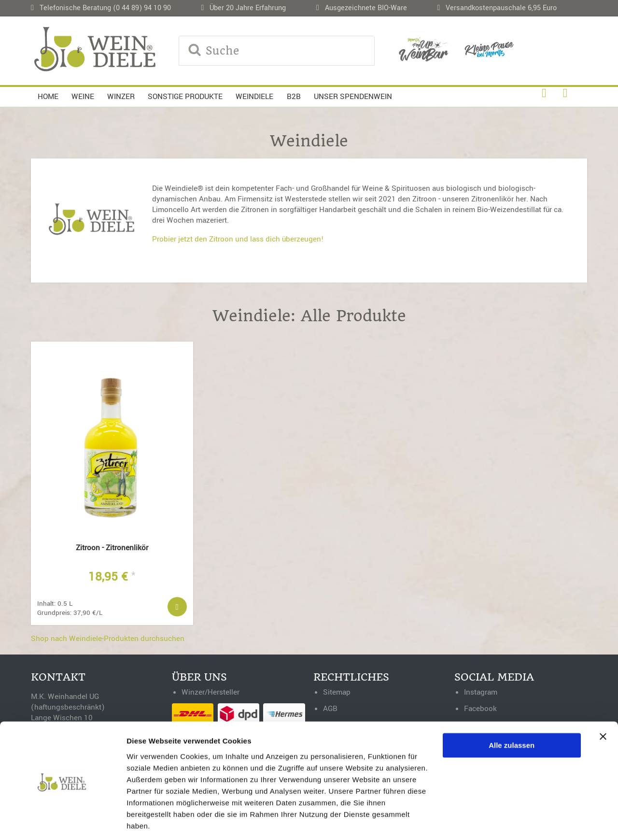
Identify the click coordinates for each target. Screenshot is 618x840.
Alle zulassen (512, 714)
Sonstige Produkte (185, 97)
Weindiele (254, 97)
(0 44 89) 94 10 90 (142, 8)
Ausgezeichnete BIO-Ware (366, 8)
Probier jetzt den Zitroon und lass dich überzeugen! (238, 239)
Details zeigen (151, 821)
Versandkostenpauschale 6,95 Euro (501, 8)
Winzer (121, 97)
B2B (294, 97)
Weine (83, 97)
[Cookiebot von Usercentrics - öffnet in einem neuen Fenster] (63, 821)
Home (48, 97)
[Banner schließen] (603, 705)
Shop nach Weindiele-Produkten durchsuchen (108, 642)
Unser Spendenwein (353, 97)
